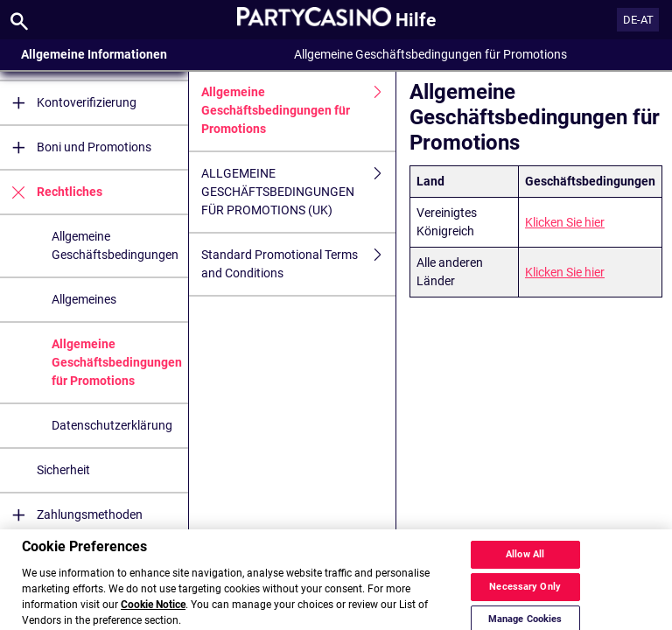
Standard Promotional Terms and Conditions (298, 264)
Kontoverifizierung (68, 103)
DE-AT (638, 20)
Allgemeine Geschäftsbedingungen (115, 245)
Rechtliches (51, 192)
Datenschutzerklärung (112, 425)
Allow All (525, 566)
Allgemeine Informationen (94, 54)
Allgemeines (84, 299)
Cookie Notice (153, 616)
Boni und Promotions (76, 147)
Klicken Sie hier (565, 222)
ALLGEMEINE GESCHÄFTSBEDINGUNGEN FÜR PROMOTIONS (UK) (298, 192)
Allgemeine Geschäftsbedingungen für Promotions (117, 362)
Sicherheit (63, 470)
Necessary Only (525, 598)
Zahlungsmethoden (71, 515)
